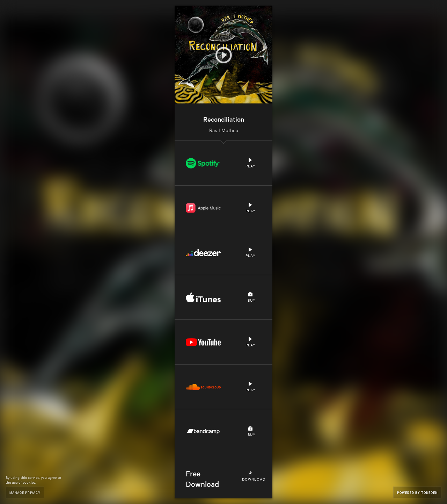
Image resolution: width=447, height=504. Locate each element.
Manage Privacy (25, 492)
